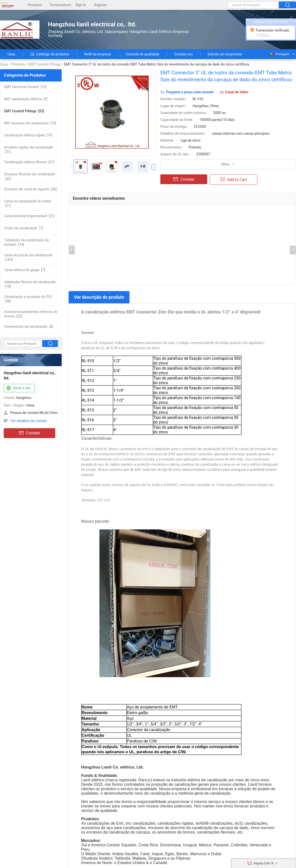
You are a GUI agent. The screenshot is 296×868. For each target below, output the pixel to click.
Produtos (35, 5)
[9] (26, 99)
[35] (30, 176)
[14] (27, 242)
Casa (11, 54)
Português (279, 54)
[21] (29, 162)
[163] (28, 257)
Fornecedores (61, 5)
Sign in (81, 5)
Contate (29, 433)
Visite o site (18, 388)
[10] (25, 87)
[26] (30, 189)
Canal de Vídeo (237, 92)
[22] (31, 314)
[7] (24, 228)
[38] (28, 299)
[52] (24, 111)
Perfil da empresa (98, 54)
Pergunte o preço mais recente (190, 92)
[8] (29, 327)
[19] (30, 123)
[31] (29, 149)
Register (101, 5)
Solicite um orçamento (225, 54)
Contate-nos (184, 54)
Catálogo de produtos (50, 54)
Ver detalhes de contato (29, 421)
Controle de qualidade (143, 54)
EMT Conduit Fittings (45, 64)
